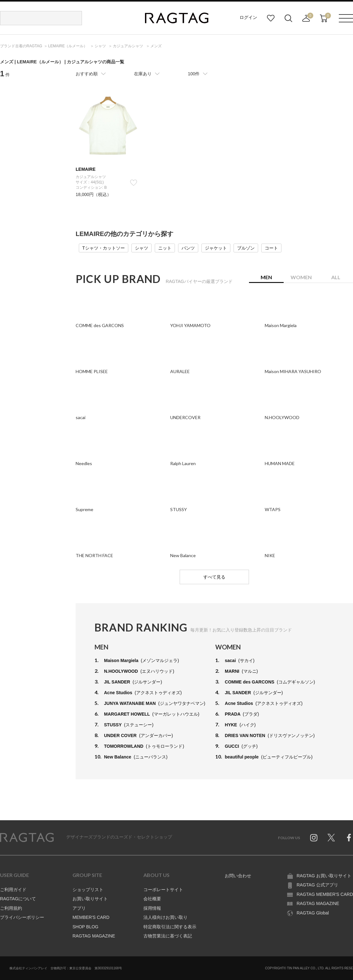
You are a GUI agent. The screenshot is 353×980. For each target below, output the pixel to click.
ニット (165, 248)
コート (271, 248)
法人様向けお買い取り (165, 917)
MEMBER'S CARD (91, 917)
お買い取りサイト (90, 899)
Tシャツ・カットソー (104, 248)
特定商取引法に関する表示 (170, 927)
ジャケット (216, 248)
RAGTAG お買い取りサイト (324, 876)
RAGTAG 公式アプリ (317, 885)
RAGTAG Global (313, 913)
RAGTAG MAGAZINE (94, 936)
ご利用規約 (11, 908)
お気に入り (271, 18)
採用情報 (152, 908)
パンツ (188, 248)
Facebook (349, 838)
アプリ (79, 908)
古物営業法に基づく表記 (168, 936)
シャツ (142, 248)
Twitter (331, 838)
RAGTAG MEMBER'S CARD (325, 894)
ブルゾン (246, 248)
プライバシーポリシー (22, 917)
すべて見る (214, 577)
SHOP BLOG (85, 927)
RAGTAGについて (18, 899)
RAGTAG (27, 838)
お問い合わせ (238, 876)
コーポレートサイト (163, 890)
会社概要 (152, 899)
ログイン (248, 17)
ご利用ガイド (13, 890)
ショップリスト (88, 890)
